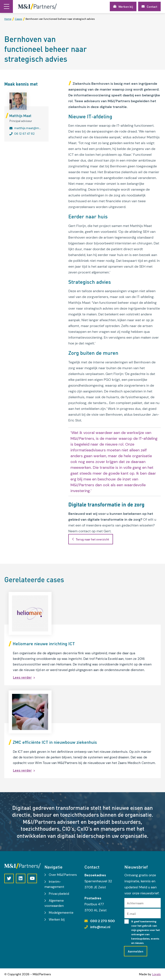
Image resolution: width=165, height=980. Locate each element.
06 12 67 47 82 (24, 134)
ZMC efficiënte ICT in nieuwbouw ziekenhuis (55, 742)
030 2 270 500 (102, 921)
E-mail (131, 914)
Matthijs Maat (20, 116)
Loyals (156, 974)
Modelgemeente (61, 913)
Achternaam (135, 903)
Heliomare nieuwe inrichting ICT (44, 644)
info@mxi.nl (100, 927)
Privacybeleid (59, 894)
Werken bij (57, 920)
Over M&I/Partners (63, 875)
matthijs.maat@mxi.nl (28, 128)
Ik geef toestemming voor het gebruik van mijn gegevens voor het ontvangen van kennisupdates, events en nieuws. (146, 932)
